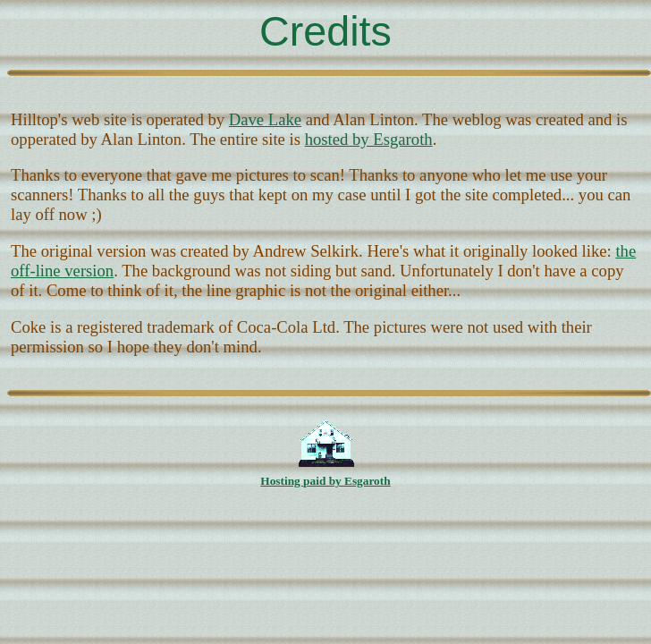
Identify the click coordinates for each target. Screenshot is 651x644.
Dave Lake (265, 119)
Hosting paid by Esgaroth (325, 481)
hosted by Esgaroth (369, 139)
